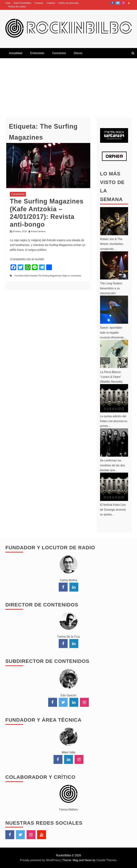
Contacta (39, 3)
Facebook (113, 3)
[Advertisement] (68, 85)
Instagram (123, 3)
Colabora (51, 3)
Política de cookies (17, 7)
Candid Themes (106, 860)
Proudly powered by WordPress (40, 860)
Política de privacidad (68, 3)
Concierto (19, 276)
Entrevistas (37, 53)
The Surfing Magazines (49, 276)
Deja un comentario (72, 276)
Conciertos (59, 53)
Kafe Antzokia (31, 276)
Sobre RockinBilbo (22, 3)
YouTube (129, 3)
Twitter (118, 3)
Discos (78, 53)
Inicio (8, 3)
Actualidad (16, 53)
